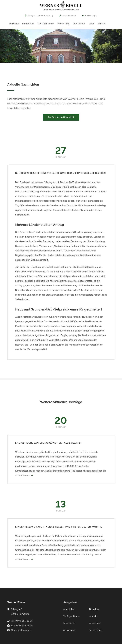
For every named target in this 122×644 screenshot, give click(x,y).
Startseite (14, 23)
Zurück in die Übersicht (61, 117)
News (91, 23)
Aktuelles (94, 609)
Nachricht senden (21, 630)
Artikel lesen (23, 475)
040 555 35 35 (68, 15)
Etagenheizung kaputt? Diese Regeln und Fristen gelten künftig (59, 527)
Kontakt (102, 23)
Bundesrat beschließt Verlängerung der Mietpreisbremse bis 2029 (61, 173)
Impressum (95, 623)
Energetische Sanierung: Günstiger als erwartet (49, 443)
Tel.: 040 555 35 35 (22, 621)
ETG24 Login (90, 15)
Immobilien (28, 23)
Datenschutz (96, 630)
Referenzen (79, 23)
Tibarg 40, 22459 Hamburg (39, 15)
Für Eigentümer (46, 23)
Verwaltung (63, 23)
